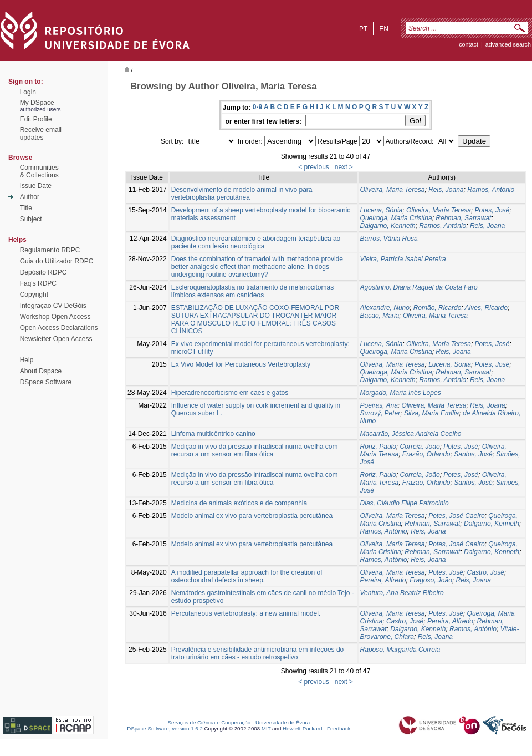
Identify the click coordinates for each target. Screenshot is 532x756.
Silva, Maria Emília (431, 413)
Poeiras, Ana (379, 405)
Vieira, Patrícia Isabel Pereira (403, 259)
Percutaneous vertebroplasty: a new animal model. (246, 613)
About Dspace (41, 371)
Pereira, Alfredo (383, 580)
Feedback (339, 729)
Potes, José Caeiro (456, 516)
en (384, 29)
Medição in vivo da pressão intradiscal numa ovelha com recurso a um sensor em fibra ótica (255, 450)
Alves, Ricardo (486, 308)
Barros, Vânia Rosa (389, 239)
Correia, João (420, 447)
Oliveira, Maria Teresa (393, 190)
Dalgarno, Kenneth (388, 226)
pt (363, 29)
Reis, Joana (446, 190)
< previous (314, 167)
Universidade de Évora (283, 722)
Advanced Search (508, 44)
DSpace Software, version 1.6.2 (165, 729)
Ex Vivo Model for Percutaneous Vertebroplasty (241, 364)
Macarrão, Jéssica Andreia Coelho (411, 434)
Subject (31, 219)
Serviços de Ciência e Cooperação (209, 722)
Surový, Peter (380, 413)
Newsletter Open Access (56, 339)
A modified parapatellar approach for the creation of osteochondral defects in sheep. (247, 576)
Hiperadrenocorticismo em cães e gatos (230, 393)
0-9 (257, 107)
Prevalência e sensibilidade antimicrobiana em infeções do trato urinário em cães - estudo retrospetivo (258, 653)
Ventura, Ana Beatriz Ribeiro (402, 593)
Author (30, 197)
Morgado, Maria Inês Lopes (401, 393)
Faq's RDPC (38, 283)
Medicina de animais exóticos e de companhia (239, 503)
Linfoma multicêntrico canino (213, 434)
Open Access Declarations (59, 328)
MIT (266, 729)
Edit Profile (36, 119)
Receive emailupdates (41, 134)
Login (28, 92)
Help (27, 360)
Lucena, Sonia (450, 364)
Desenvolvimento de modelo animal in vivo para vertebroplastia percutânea (242, 194)
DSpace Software (46, 382)
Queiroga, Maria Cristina (396, 218)
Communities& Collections (39, 171)
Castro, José (486, 572)
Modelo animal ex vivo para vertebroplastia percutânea (252, 516)
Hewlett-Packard (302, 729)
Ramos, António (491, 190)
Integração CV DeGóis (53, 306)
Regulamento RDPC (50, 250)
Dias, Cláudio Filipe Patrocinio (405, 503)
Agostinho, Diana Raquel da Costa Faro (419, 287)
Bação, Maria (380, 316)
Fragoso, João (431, 580)
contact (469, 44)
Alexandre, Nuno (385, 308)
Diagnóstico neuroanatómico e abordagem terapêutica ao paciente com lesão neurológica (256, 242)
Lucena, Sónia (382, 210)
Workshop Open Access (55, 317)
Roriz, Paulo (378, 447)
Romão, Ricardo (438, 308)
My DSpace (37, 103)
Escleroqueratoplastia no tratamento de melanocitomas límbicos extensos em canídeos (253, 291)
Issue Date (36, 186)
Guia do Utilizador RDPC (57, 261)
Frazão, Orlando (426, 454)
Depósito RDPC (44, 272)
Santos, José (473, 454)
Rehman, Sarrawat (463, 218)
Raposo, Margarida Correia (400, 650)
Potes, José (492, 210)
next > (344, 167)
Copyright (34, 295)
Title (26, 208)
